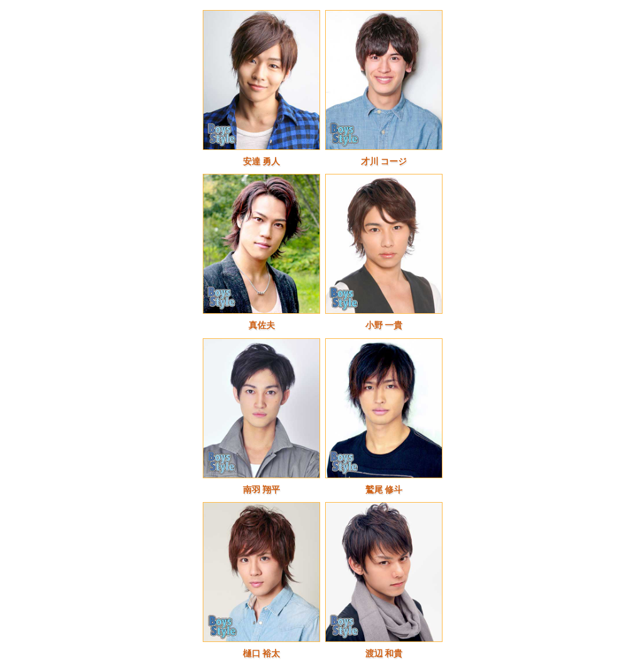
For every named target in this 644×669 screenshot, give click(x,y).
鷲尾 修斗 (384, 490)
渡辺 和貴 (384, 654)
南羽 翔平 (262, 490)
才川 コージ (384, 162)
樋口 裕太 (262, 654)
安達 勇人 (262, 162)
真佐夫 (262, 325)
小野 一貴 (384, 325)
